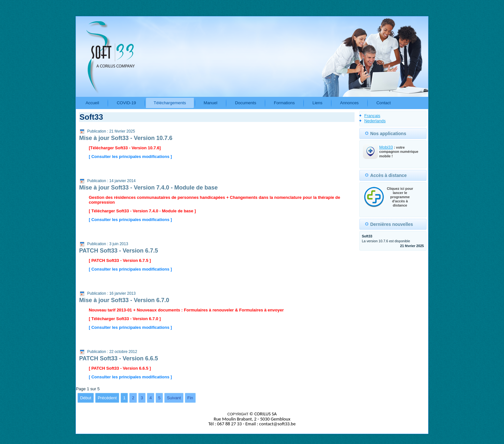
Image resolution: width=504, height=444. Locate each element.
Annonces (349, 103)
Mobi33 (386, 147)
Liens (317, 103)
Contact (384, 103)
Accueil (92, 103)
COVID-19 (126, 103)
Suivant (174, 398)
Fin (190, 398)
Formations (284, 103)
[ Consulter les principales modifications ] (130, 157)
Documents (246, 103)
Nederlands (375, 121)
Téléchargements (170, 103)
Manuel (211, 103)
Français (372, 116)
